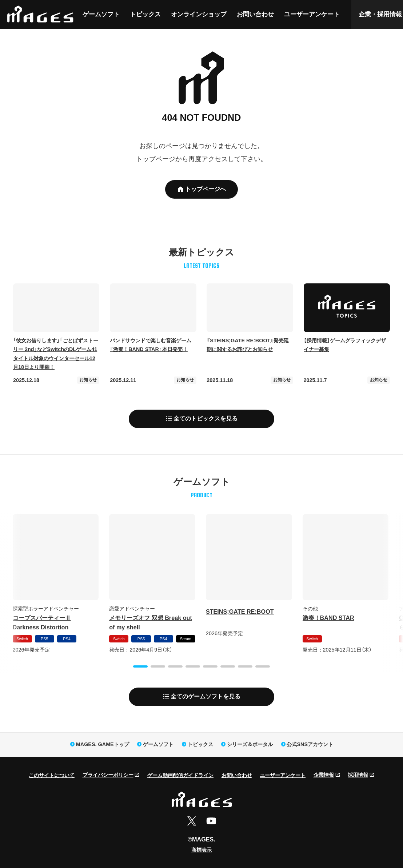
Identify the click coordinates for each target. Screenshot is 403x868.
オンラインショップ (199, 14)
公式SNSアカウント (310, 744)
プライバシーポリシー (108, 775)
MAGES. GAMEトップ (103, 744)
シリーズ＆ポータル (250, 744)
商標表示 (201, 850)
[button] (140, 666)
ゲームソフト (101, 14)
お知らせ (88, 380)
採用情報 (358, 775)
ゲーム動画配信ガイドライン (180, 775)
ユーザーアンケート (312, 14)
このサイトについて (52, 775)
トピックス (145, 14)
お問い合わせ (255, 14)
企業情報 (324, 775)
